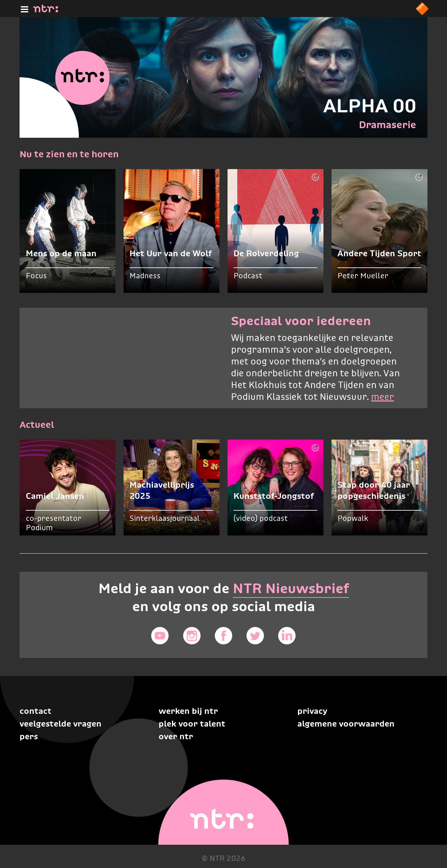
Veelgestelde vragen (61, 724)
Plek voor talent (192, 724)
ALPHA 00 (370, 106)
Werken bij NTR (188, 711)
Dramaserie (388, 125)
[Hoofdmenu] (23, 8)
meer (382, 397)
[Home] (46, 11)
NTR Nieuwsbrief (291, 588)
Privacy (312, 711)
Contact (36, 711)
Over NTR (176, 736)
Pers (29, 736)
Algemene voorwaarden (346, 724)
